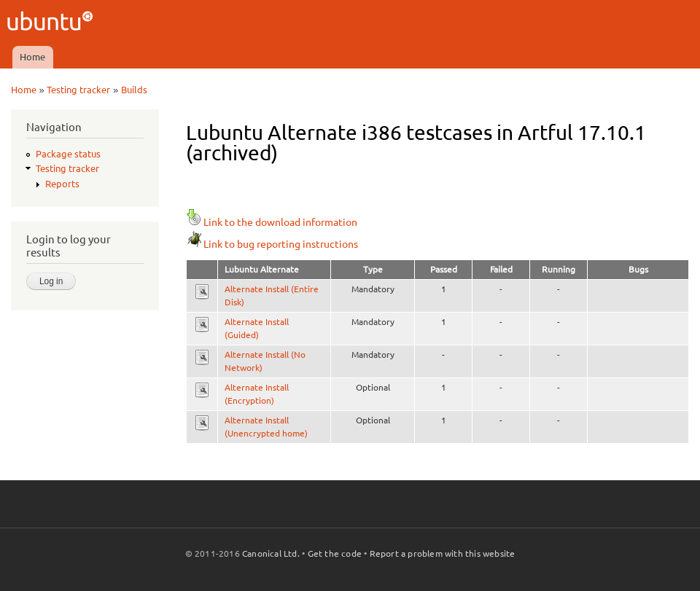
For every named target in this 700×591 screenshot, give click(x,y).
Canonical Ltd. (271, 553)
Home (32, 57)
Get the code (335, 553)
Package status (68, 154)
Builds (134, 90)
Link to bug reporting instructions (272, 244)
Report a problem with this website (443, 553)
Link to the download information (272, 222)
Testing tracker (78, 90)
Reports (62, 184)
